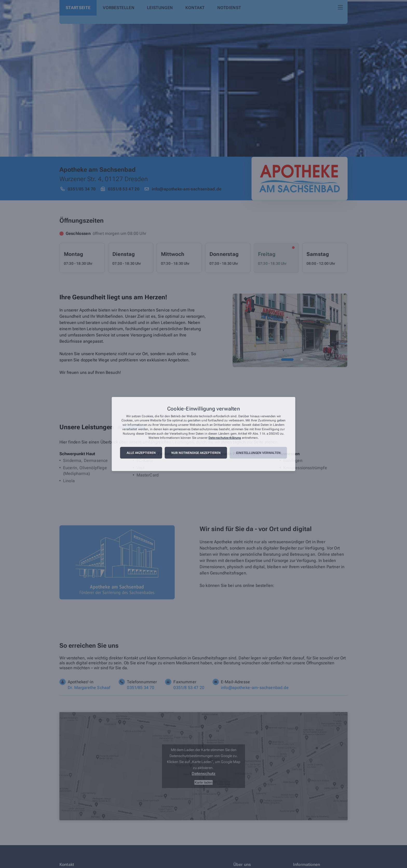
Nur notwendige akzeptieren (196, 453)
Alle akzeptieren (141, 453)
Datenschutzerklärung (225, 438)
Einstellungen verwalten (258, 453)
